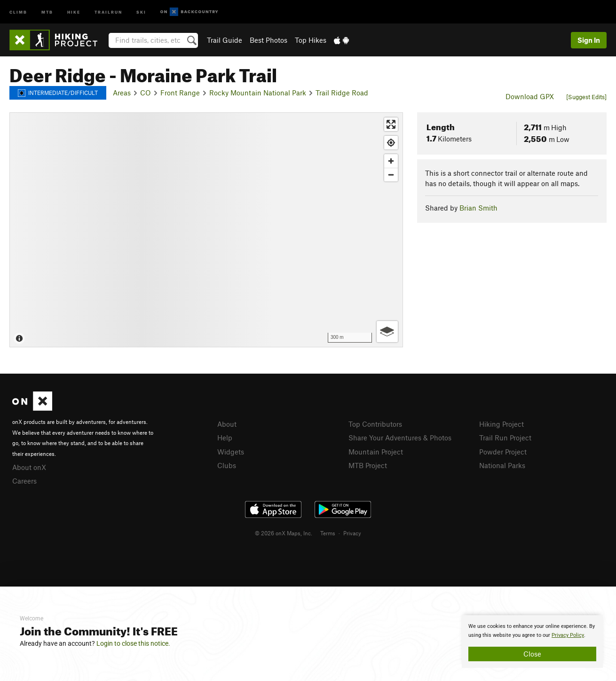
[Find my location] (391, 143)
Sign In (589, 40)
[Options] (387, 332)
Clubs (227, 465)
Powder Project (503, 452)
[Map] (206, 230)
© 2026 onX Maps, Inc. (284, 533)
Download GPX (530, 96)
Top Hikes (311, 40)
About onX (29, 467)
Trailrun (108, 12)
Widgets (231, 452)
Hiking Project (501, 424)
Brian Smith (478, 208)
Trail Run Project (505, 438)
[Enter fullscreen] (391, 124)
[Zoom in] (391, 161)
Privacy (352, 533)
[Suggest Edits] (586, 97)
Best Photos (269, 40)
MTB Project (368, 465)
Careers (24, 481)
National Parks (502, 465)
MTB (47, 12)
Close (532, 654)
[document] (532, 642)
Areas (122, 93)
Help (225, 438)
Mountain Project (376, 452)
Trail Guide (225, 40)
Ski (141, 12)
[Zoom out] (391, 175)
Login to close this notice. (133, 643)
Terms (328, 533)
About (227, 424)
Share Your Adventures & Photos (400, 438)
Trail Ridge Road (342, 93)
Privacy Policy (568, 635)
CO (146, 93)
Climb (18, 12)
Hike (74, 12)
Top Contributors (375, 424)
